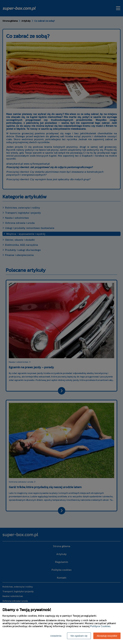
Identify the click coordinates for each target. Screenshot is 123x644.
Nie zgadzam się (79, 636)
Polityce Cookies (100, 626)
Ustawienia (56, 636)
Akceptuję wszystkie (107, 636)
